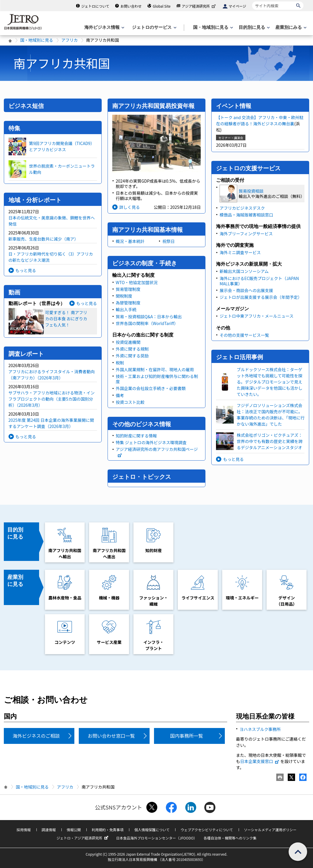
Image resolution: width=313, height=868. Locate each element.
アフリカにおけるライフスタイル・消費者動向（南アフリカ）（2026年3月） (52, 375)
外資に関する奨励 (132, 356)
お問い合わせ (131, 6)
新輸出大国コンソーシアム (244, 271)
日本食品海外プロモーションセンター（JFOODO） (157, 838)
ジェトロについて (95, 6)
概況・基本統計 (130, 241)
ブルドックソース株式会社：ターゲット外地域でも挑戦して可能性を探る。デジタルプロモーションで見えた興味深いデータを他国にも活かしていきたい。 (270, 382)
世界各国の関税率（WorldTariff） (147, 323)
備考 (120, 395)
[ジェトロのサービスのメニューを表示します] (154, 28)
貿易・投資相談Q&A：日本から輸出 (149, 316)
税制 (120, 363)
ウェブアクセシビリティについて (207, 830)
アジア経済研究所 (199, 6)
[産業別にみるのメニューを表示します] (290, 28)
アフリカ (70, 40)
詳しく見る (130, 207)
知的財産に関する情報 (136, 436)
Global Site (162, 6)
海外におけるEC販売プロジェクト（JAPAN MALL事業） (259, 281)
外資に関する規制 (132, 349)
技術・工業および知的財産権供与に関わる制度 (157, 379)
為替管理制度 (128, 303)
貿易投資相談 (251, 191)
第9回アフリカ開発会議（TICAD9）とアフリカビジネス (62, 146)
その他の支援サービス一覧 (244, 335)
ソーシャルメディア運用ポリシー (270, 830)
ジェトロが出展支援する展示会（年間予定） (261, 297)
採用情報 (24, 830)
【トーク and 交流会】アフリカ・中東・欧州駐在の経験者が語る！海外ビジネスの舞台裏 (260, 120)
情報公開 (74, 830)
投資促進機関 (128, 342)
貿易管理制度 (128, 289)
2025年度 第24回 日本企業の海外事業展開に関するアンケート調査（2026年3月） (51, 423)
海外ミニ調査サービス (240, 252)
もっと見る (26, 270)
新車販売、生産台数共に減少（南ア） (43, 239)
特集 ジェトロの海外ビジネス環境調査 (151, 442)
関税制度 (124, 296)
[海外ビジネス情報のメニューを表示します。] (104, 28)
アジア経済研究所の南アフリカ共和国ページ (157, 452)
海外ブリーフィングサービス (246, 234)
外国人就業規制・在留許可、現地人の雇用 (155, 369)
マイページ (237, 6)
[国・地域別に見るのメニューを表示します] (212, 28)
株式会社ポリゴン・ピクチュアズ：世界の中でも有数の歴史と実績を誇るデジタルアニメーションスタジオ (270, 441)
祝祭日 (168, 241)
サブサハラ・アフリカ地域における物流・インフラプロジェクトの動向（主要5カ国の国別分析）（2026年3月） (52, 399)
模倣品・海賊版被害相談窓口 (246, 215)
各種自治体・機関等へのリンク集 (230, 838)
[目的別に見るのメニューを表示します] (254, 28)
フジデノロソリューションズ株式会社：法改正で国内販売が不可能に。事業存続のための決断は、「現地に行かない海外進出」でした (271, 415)
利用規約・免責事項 (108, 830)
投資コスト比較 (130, 402)
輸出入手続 (126, 309)
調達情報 (49, 830)
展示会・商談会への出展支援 (246, 290)
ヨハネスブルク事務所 (260, 729)
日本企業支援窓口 (260, 761)
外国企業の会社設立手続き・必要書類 (151, 388)
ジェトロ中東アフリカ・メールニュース (256, 316)
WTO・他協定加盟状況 (137, 282)
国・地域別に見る (37, 40)
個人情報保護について (152, 830)
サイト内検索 (252, 1)
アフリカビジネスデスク (242, 208)
